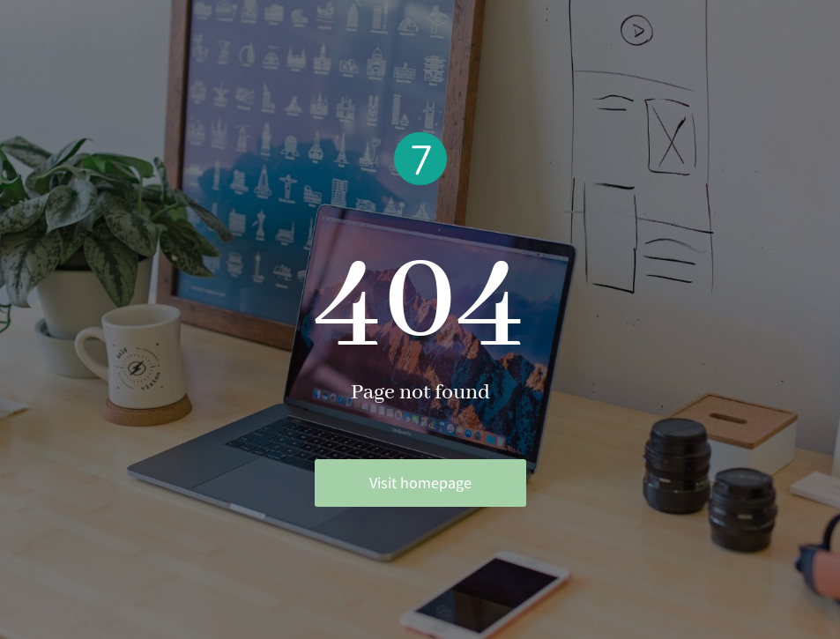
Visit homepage (420, 483)
